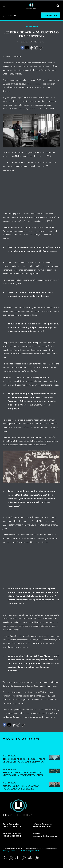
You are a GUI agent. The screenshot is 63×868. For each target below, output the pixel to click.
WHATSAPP (51, 16)
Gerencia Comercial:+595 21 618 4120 (12, 835)
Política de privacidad (30, 851)
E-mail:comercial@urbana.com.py (46, 835)
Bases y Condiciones (11, 851)
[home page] (31, 6)
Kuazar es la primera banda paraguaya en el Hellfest (21, 828)
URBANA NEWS (32, 27)
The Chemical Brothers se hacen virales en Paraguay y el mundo (24, 801)
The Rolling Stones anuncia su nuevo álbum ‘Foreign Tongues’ (23, 814)
